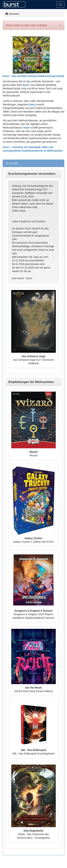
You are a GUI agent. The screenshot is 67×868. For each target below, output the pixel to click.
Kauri (26, 85)
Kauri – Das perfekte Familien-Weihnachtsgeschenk (33, 76)
